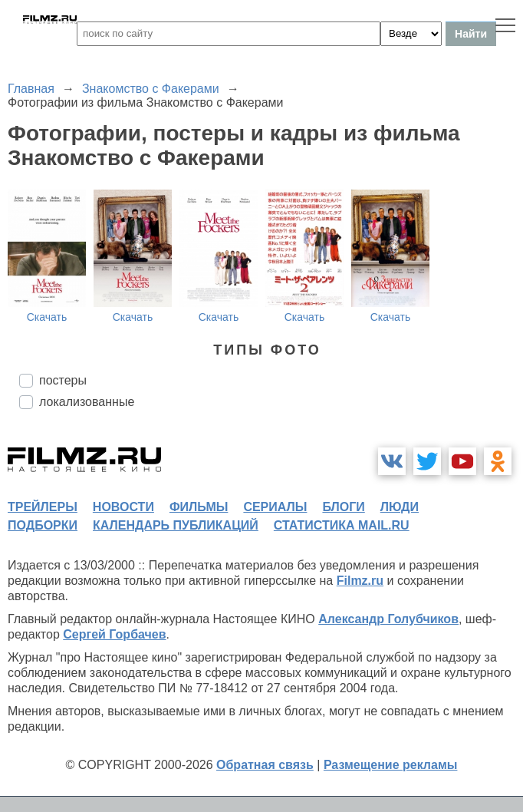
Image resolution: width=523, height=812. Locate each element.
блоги (343, 507)
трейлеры (43, 507)
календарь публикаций (176, 525)
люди (400, 507)
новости (123, 507)
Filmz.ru (360, 581)
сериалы (275, 507)
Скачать (47, 317)
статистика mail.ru (342, 525)
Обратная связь (265, 765)
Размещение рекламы (391, 765)
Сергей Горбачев (114, 634)
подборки (43, 525)
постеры (63, 380)
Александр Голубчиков (388, 619)
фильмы (199, 507)
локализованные (87, 402)
